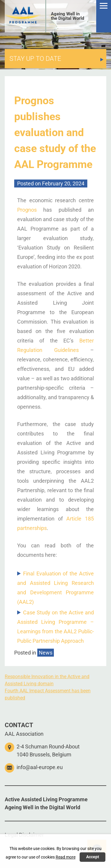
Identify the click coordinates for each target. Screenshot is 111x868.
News (46, 653)
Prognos (27, 210)
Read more (66, 857)
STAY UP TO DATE (35, 59)
